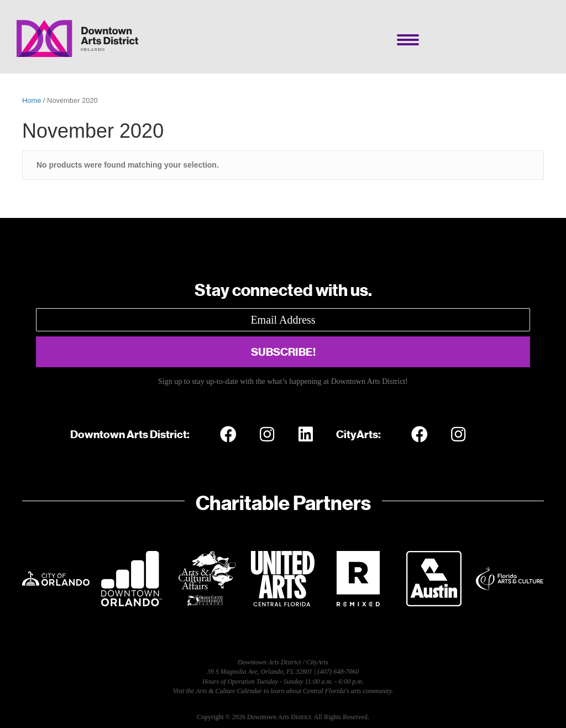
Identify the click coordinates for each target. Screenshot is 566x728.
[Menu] (408, 40)
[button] (283, 352)
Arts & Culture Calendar (229, 691)
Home (32, 100)
